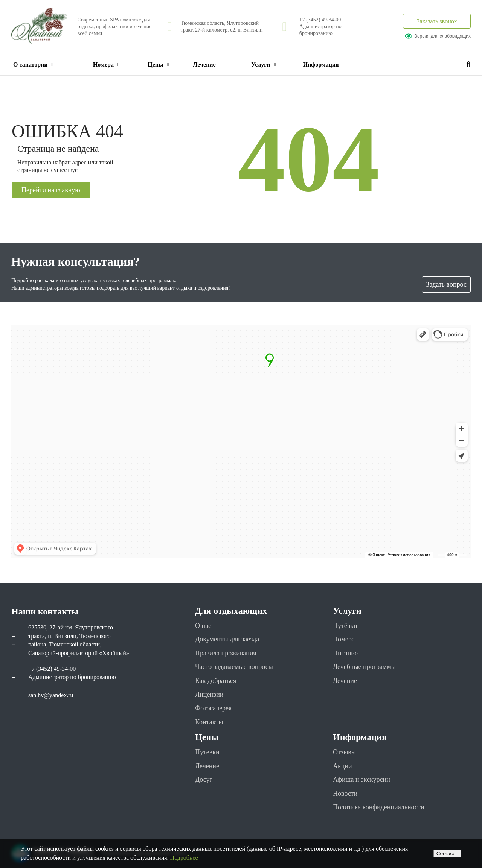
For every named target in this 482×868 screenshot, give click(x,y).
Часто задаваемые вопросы (234, 667)
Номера (106, 65)
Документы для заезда (227, 639)
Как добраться (216, 681)
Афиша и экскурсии (361, 780)
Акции (342, 766)
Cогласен (447, 854)
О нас (203, 626)
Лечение (207, 65)
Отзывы (344, 752)
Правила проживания (226, 653)
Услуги (263, 65)
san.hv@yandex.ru (51, 695)
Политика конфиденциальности (379, 807)
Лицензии (209, 695)
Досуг (204, 780)
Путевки (207, 752)
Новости (345, 794)
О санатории (33, 65)
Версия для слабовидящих (438, 36)
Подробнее (184, 858)
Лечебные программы (364, 667)
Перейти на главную (51, 190)
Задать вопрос (446, 284)
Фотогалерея (213, 708)
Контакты (209, 722)
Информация (323, 65)
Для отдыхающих (231, 611)
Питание (345, 653)
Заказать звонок (437, 21)
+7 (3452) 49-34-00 (320, 20)
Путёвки (345, 626)
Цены (158, 65)
